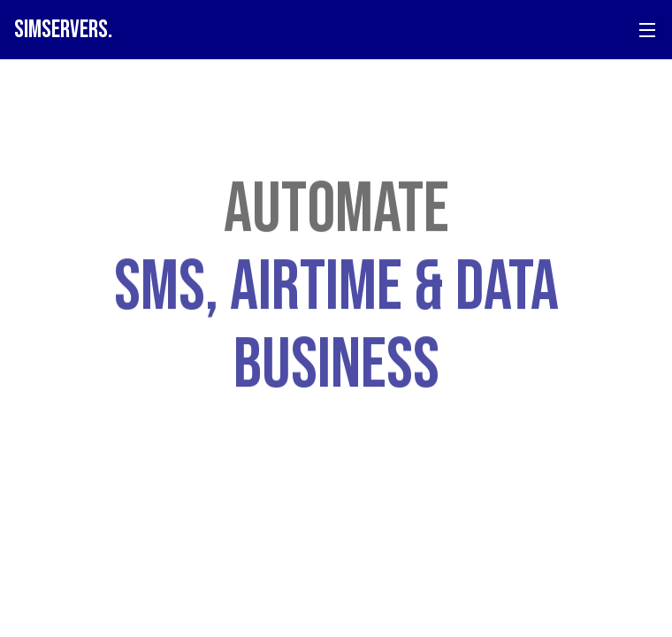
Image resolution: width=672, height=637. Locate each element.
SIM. (63, 30)
